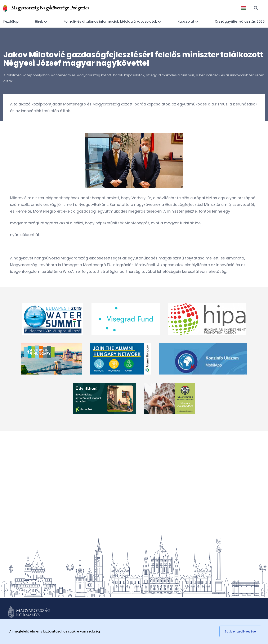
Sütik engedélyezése (240, 631)
